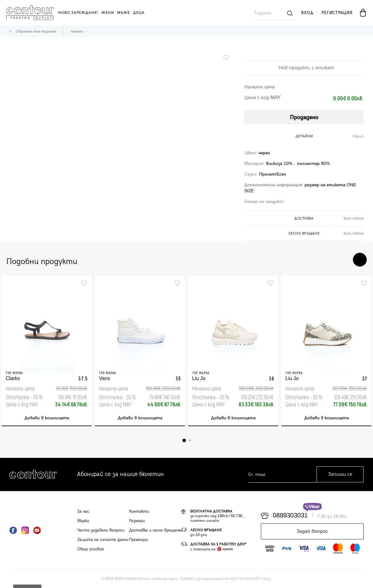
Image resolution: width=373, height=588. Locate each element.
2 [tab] (190, 441)
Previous (341, 260)
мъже (124, 13)
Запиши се (340, 475)
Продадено (304, 117)
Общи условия (90, 549)
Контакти (139, 511)
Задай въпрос (312, 531)
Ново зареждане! (78, 13)
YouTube (37, 530)
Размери (137, 521)
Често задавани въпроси (101, 530)
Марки (83, 521)
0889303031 (290, 516)
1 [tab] (184, 440)
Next (360, 260)
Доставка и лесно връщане (155, 530)
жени (108, 13)
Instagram (25, 530)
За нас (83, 511)
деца (139, 13)
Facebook (13, 530)
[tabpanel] (47, 351)
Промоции (138, 540)
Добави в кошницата (47, 418)
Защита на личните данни (103, 540)
